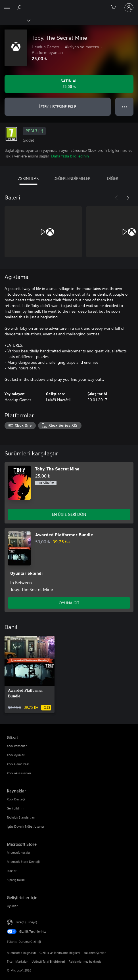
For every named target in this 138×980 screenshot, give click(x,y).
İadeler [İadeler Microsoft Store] (12, 871)
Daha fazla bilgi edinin (70, 156)
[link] (30, 674)
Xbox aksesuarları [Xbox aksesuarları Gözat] (19, 773)
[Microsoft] (69, 4)
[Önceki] (116, 198)
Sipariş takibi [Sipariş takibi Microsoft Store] (16, 880)
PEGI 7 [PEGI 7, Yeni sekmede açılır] (34, 131)
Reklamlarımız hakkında (85, 961)
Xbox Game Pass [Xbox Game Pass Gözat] (18, 764)
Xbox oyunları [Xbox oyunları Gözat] (16, 755)
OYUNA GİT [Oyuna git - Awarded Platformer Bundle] (69, 603)
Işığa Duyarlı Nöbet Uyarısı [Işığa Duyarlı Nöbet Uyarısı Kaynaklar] (25, 826)
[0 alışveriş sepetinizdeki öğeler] (115, 8)
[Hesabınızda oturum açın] (129, 8)
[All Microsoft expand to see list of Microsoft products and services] (7, 8)
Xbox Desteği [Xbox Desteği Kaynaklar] (16, 799)
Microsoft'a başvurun (21, 953)
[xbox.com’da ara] (20, 7)
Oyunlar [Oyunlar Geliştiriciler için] (12, 906)
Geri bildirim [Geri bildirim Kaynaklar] (15, 808)
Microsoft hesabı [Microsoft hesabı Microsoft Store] (18, 852)
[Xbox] (15, 20)
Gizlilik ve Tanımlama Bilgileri (60, 953)
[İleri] (128, 198)
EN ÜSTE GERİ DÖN (69, 514)
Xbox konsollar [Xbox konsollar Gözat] (17, 746)
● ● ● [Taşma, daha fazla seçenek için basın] (125, 107)
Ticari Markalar (17, 961)
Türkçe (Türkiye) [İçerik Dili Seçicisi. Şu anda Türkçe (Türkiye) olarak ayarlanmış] (26, 922)
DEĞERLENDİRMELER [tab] (72, 178)
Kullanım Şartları (95, 953)
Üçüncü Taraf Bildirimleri (48, 961)
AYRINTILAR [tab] (28, 178)
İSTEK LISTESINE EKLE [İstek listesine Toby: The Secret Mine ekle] (58, 107)
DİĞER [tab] (113, 178)
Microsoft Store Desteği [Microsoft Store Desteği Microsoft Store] (23, 862)
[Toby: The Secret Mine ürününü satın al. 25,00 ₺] (69, 84)
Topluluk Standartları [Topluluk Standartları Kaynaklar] (21, 817)
